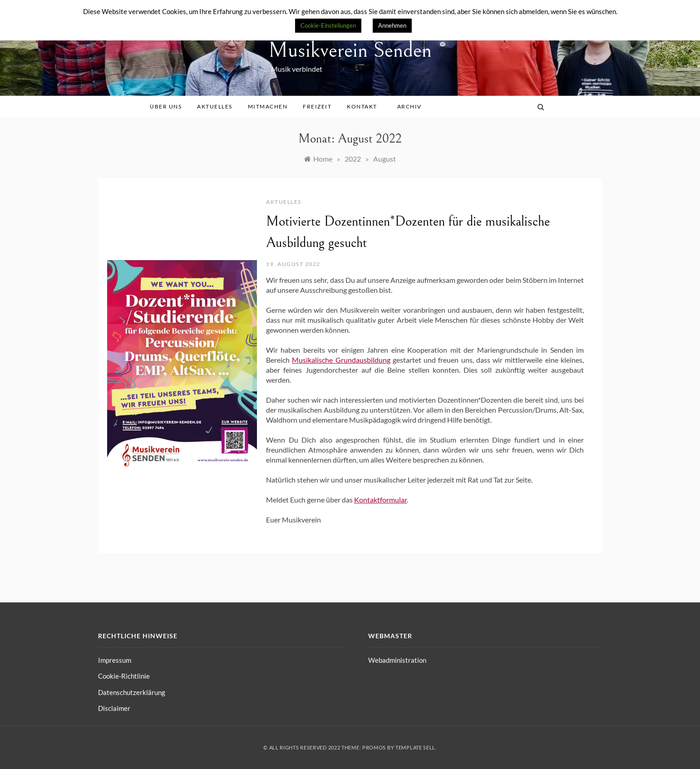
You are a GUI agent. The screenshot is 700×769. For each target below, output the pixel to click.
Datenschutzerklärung (132, 692)
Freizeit (320, 106)
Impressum (115, 660)
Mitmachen (271, 106)
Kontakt (365, 106)
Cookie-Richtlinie (124, 676)
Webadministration (397, 660)
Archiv (413, 106)
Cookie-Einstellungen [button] (328, 25)
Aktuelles (218, 106)
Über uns (169, 106)
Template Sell (415, 747)
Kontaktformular (380, 500)
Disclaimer (114, 708)
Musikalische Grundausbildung (341, 360)
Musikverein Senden (350, 50)
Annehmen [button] (392, 25)
